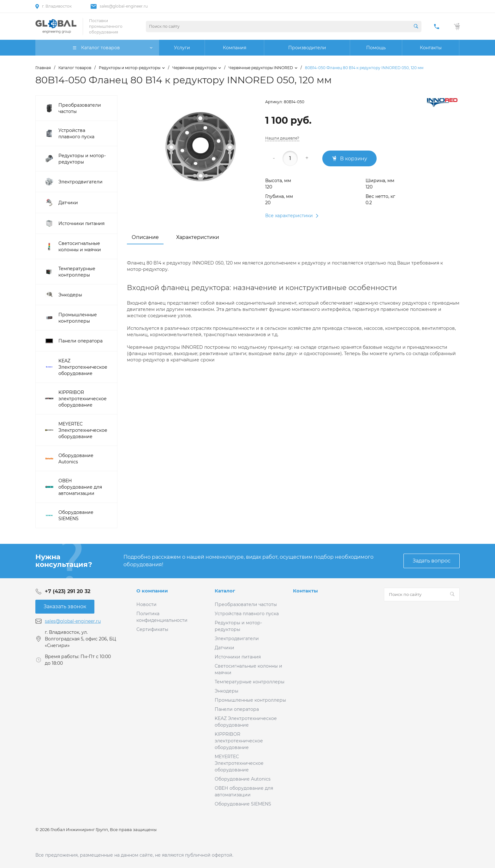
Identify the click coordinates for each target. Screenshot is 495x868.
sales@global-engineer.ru (124, 6)
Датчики (224, 648)
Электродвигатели (237, 639)
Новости (146, 604)
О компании (152, 591)
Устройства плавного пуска (247, 614)
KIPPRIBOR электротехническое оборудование (239, 741)
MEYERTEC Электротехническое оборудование (239, 763)
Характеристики (198, 237)
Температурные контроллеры (250, 682)
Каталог (225, 591)
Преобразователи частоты (246, 604)
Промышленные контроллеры (250, 700)
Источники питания (238, 657)
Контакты (305, 591)
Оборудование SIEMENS (243, 804)
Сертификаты (152, 629)
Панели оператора (237, 709)
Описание (145, 237)
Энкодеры (227, 691)
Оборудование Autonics (243, 779)
